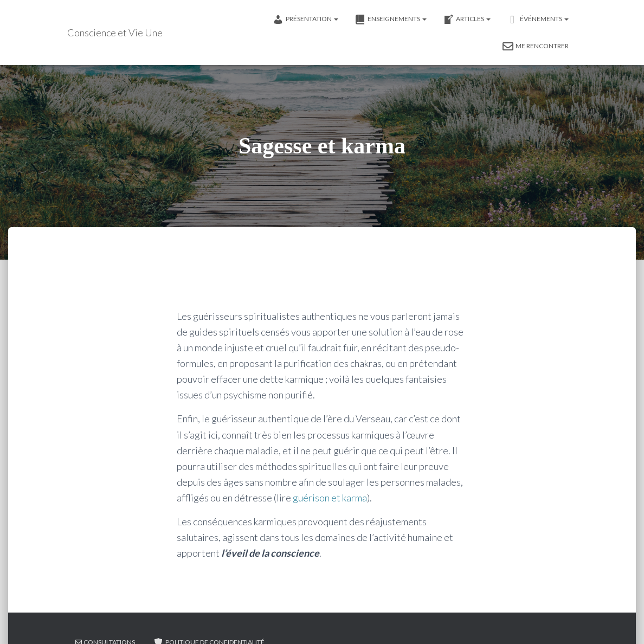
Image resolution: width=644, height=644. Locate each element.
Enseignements (391, 20)
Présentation (305, 20)
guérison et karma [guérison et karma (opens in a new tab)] (330, 498)
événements (538, 20)
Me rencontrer (536, 47)
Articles (467, 20)
